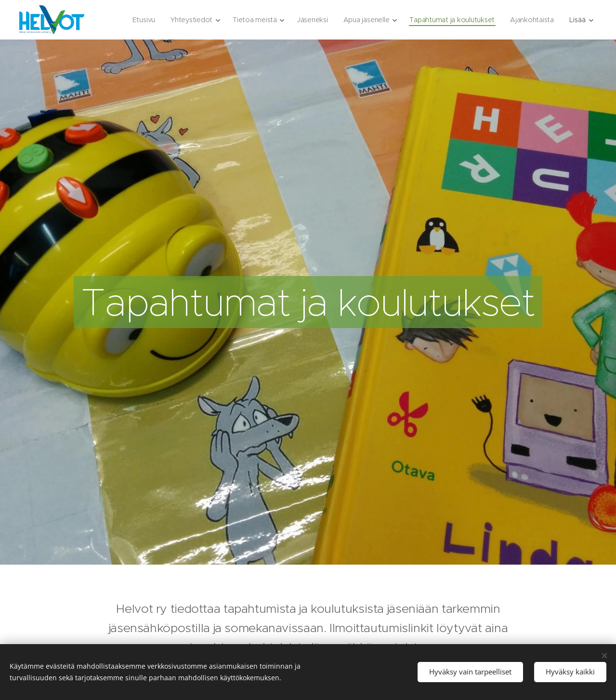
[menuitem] (139, 20)
